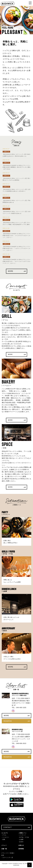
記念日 (21, 842)
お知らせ (21, 845)
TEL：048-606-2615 (19, 743)
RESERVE (17, 721)
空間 (4, 839)
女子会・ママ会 (24, 837)
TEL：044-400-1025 (19, 708)
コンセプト (5, 833)
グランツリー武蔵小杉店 (8, 854)
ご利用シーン (22, 833)
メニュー (4, 845)
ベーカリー (6, 837)
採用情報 (21, 849)
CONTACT (17, 827)
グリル (4, 835)
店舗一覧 (4, 849)
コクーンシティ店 (8, 857)
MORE (17, 271)
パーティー (23, 835)
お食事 (21, 839)
